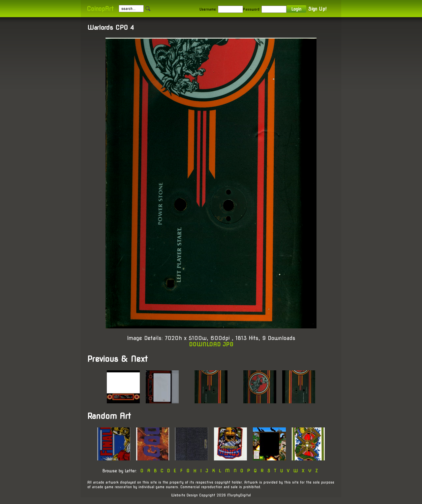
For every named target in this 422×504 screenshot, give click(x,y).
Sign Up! (317, 9)
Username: (208, 9)
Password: (252, 9)
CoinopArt (100, 9)
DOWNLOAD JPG (211, 344)
